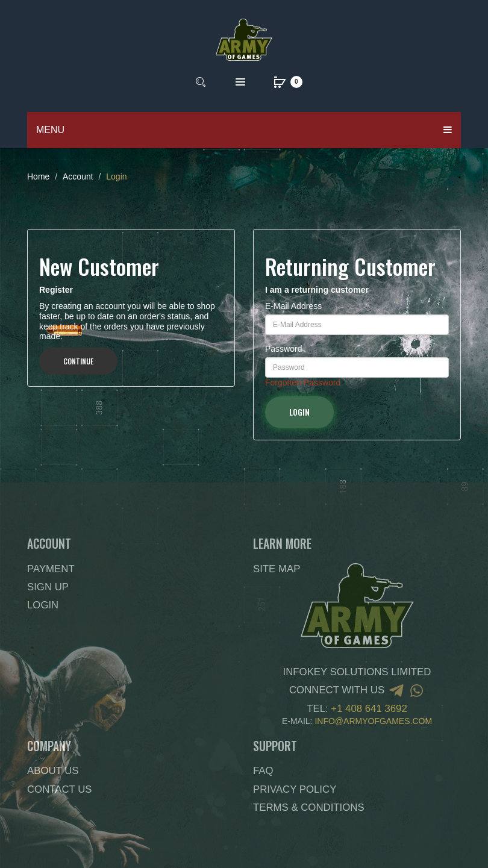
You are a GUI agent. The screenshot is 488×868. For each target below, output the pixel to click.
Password (283, 349)
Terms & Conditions (309, 807)
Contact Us (60, 789)
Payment (51, 569)
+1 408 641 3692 (369, 709)
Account (78, 176)
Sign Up (48, 587)
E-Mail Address (293, 306)
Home (38, 176)
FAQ (263, 771)
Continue (78, 361)
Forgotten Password (303, 382)
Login (116, 176)
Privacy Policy (295, 789)
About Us (53, 771)
